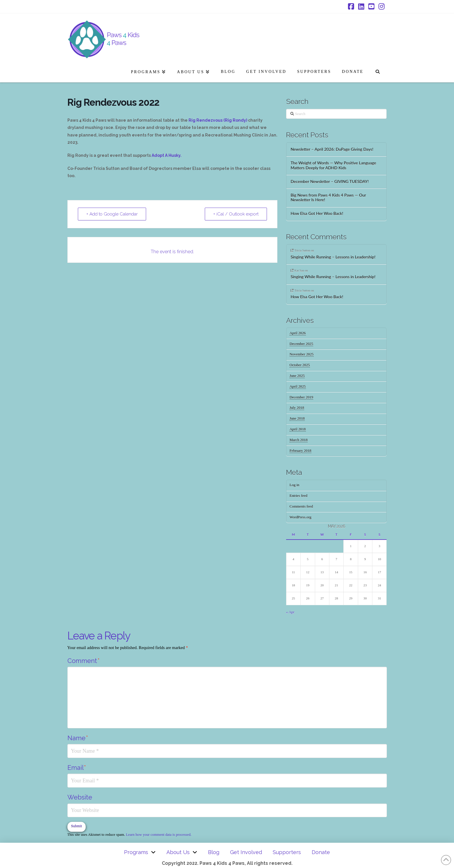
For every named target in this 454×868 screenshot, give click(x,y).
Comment (84, 661)
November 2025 (302, 354)
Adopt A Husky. (167, 155)
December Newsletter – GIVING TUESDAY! (330, 181)
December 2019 (301, 397)
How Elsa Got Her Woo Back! (317, 213)
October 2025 (300, 365)
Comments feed (301, 506)
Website (80, 797)
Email (77, 768)
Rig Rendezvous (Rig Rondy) (218, 120)
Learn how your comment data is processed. (159, 835)
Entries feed (298, 496)
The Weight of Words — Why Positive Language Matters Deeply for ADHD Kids (333, 165)
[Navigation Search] (377, 71)
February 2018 (300, 451)
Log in (295, 485)
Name (78, 738)
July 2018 (297, 408)
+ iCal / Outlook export (236, 214)
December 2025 (301, 344)
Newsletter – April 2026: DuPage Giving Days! (332, 149)
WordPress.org (300, 517)
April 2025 (298, 387)
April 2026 (298, 333)
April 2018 (298, 429)
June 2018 (297, 418)
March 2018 (299, 440)
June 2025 (297, 376)
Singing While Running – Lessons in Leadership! (333, 257)
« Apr (290, 612)
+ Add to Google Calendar (112, 214)
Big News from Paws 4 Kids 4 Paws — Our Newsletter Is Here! (328, 198)
